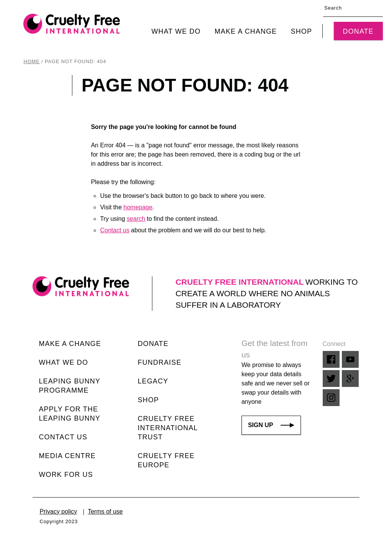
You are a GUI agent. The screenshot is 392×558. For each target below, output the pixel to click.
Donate (358, 31)
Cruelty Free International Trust (168, 428)
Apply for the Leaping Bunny (69, 414)
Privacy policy (58, 511)
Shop (302, 31)
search (136, 219)
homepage (138, 207)
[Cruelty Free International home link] (72, 24)
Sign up (271, 425)
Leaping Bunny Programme (69, 386)
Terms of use (105, 511)
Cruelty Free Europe (166, 460)
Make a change (246, 31)
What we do (176, 31)
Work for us (66, 475)
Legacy (153, 381)
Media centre (67, 456)
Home (31, 61)
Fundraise (160, 362)
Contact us (114, 230)
